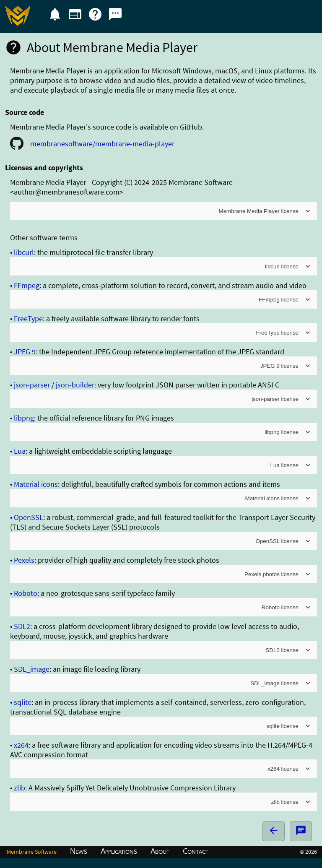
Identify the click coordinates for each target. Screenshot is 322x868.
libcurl (24, 252)
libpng (24, 418)
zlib (19, 788)
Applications (119, 851)
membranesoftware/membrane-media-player (102, 144)
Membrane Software (32, 852)
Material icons (36, 484)
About (160, 851)
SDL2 (22, 626)
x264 (21, 745)
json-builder (75, 385)
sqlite (23, 702)
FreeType (28, 318)
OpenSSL (29, 517)
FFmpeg (27, 285)
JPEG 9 (25, 352)
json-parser (32, 385)
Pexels (24, 560)
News (79, 851)
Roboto (26, 593)
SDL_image (32, 669)
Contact (196, 851)
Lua (20, 451)
